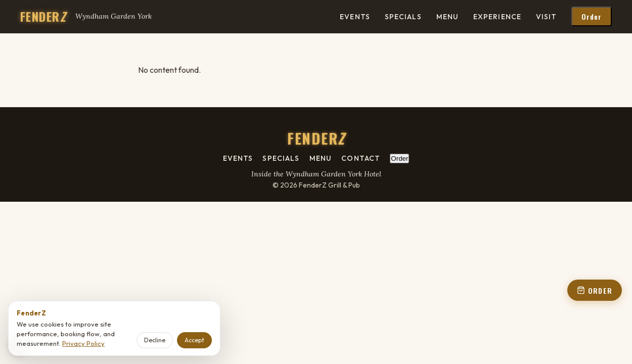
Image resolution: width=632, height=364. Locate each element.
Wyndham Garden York (114, 16)
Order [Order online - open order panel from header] (592, 16)
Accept (194, 340)
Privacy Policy (83, 343)
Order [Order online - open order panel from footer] (399, 158)
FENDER (43, 16)
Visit (547, 17)
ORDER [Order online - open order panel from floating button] (595, 290)
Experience (497, 17)
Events (355, 17)
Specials (403, 17)
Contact (361, 158)
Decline (155, 340)
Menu (447, 17)
